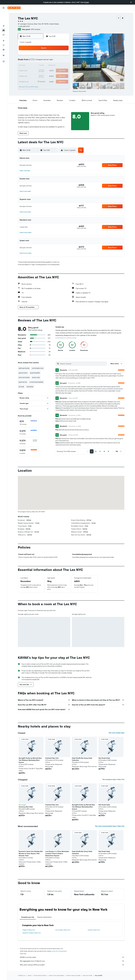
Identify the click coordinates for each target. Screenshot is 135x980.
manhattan (30, 387)
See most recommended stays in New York (110, 826)
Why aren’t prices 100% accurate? (72, 965)
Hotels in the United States (56, 975)
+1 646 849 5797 (24, 26)
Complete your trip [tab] (28, 917)
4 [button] (44, 61)
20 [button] (54, 71)
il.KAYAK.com (22, 975)
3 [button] (39, 61)
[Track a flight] (4, 33)
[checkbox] (28, 423)
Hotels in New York (94, 930)
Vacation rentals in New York (32, 933)
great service (23, 382)
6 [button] (54, 61)
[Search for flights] (4, 14)
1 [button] (64, 56)
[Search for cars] (4, 23)
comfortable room (38, 368)
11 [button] (44, 66)
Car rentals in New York (63, 930)
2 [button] (34, 61)
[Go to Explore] (4, 29)
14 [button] (59, 66)
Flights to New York (29, 930)
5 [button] (49, 61)
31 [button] (39, 81)
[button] (131, 2)
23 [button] (34, 76)
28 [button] (59, 76)
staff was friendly (24, 368)
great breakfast (35, 373)
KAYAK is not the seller (72, 957)
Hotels (30, 975)
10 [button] (39, 66)
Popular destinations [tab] (44, 917)
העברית (86, 2)
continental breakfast (36, 382)
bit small (21, 387)
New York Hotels (88, 975)
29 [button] (64, 76)
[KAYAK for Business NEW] (4, 38)
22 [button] (64, 71)
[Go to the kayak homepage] (14, 8)
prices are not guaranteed (59, 951)
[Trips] (4, 44)
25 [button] (44, 76)
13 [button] (54, 66)
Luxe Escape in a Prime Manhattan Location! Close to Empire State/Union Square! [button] (57, 853)
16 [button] (34, 71)
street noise (36, 377)
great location (23, 373)
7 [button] (59, 61)
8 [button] (64, 61)
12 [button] (49, 66)
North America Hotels (40, 975)
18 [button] (44, 71)
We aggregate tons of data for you (72, 961)
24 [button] (39, 76)
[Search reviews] (83, 364)
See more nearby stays (117, 733)
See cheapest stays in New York (113, 779)
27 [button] (54, 76)
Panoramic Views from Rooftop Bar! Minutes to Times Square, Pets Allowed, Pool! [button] (31, 853)
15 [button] (64, 66)
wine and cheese (24, 377)
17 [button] (39, 71)
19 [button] (49, 71)
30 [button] (34, 81)
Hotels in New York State (73, 975)
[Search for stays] (4, 19)
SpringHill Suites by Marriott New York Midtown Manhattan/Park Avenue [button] (30, 760)
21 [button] (59, 71)
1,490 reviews (35, 29)
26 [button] (49, 76)
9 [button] (34, 66)
